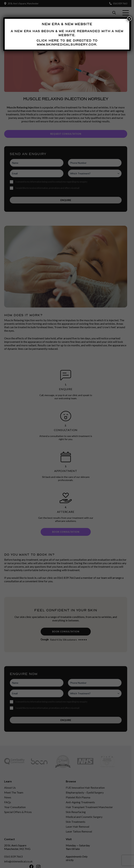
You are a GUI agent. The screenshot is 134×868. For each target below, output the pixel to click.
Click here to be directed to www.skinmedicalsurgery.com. (67, 42)
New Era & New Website (67, 24)
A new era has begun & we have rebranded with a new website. (67, 33)
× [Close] (129, 19)
